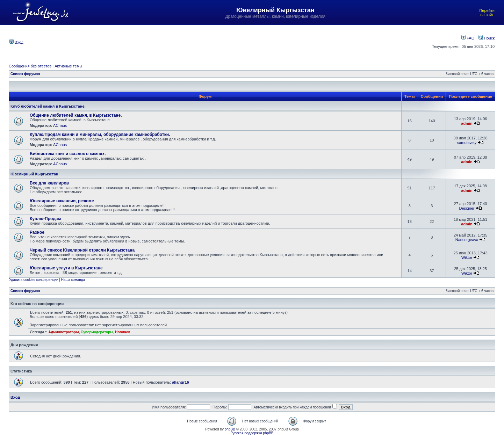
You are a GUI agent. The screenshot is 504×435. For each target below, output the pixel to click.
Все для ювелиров (49, 183)
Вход (16, 42)
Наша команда (73, 280)
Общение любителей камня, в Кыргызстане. (76, 115)
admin (467, 123)
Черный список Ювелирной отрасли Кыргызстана (82, 250)
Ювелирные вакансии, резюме (62, 201)
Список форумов (25, 74)
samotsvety (467, 143)
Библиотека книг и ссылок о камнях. (68, 154)
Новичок (123, 332)
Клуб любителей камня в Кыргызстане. (48, 106)
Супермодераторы (97, 332)
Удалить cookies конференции (34, 280)
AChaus (60, 125)
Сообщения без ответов (30, 66)
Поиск (487, 38)
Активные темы (68, 66)
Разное (37, 232)
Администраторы (63, 332)
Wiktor (467, 258)
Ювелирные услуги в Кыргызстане (66, 268)
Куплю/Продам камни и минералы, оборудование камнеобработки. (100, 135)
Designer (467, 208)
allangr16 (180, 382)
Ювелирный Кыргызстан (34, 174)
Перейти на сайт (487, 13)
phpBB (230, 429)
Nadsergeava (467, 240)
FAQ (468, 38)
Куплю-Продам (45, 219)
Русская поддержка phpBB (252, 433)
